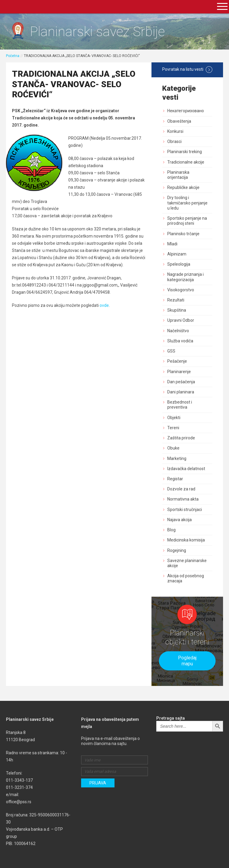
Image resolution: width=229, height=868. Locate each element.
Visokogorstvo (181, 290)
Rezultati (176, 300)
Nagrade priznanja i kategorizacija (185, 277)
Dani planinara (181, 392)
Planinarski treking (185, 152)
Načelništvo (178, 331)
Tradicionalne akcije (186, 162)
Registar (175, 479)
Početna (13, 56)
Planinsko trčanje (183, 234)
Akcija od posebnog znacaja (186, 578)
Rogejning (177, 550)
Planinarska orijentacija (178, 175)
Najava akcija (180, 520)
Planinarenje (179, 372)
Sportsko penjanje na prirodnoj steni (187, 221)
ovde (104, 305)
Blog (171, 530)
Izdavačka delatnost (186, 469)
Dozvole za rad (181, 489)
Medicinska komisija (186, 540)
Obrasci (174, 141)
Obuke (173, 448)
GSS (171, 351)
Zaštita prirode (181, 438)
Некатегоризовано (186, 111)
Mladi (172, 244)
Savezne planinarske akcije (187, 563)
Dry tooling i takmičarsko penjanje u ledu (187, 203)
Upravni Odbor (181, 320)
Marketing (177, 458)
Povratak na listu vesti (187, 70)
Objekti (174, 418)
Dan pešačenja (181, 382)
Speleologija (179, 264)
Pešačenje (177, 361)
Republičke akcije (183, 187)
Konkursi (175, 131)
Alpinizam (177, 254)
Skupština (177, 310)
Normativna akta (183, 499)
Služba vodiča (180, 341)
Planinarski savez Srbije (97, 31)
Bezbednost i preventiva (180, 405)
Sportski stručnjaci (185, 510)
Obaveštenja (179, 121)
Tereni (173, 428)
